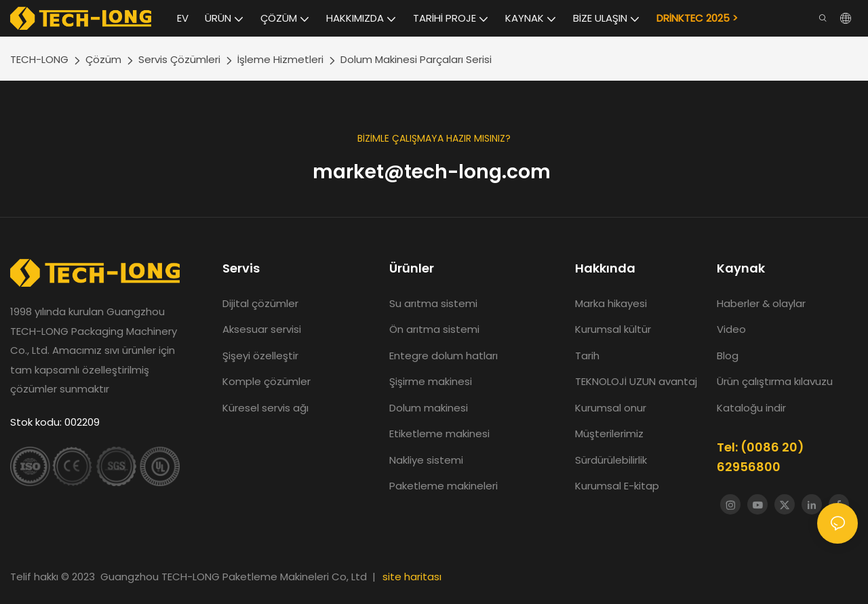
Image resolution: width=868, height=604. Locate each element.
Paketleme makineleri (443, 486)
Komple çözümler (267, 381)
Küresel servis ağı (265, 408)
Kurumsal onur (611, 408)
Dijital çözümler (260, 303)
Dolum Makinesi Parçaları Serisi (416, 59)
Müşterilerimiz (609, 434)
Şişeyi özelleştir (260, 356)
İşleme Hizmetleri (280, 59)
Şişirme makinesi (431, 381)
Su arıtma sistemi (435, 303)
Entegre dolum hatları (443, 356)
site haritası (412, 577)
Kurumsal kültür (613, 329)
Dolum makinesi (429, 408)
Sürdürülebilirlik (611, 460)
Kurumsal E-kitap (617, 486)
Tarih (587, 356)
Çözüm (103, 59)
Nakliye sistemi (426, 460)
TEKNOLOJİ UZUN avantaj (636, 381)
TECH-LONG (39, 59)
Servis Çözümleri (179, 59)
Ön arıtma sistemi (434, 329)
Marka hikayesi (612, 303)
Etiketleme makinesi (439, 434)
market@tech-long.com (434, 172)
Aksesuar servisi (262, 329)
